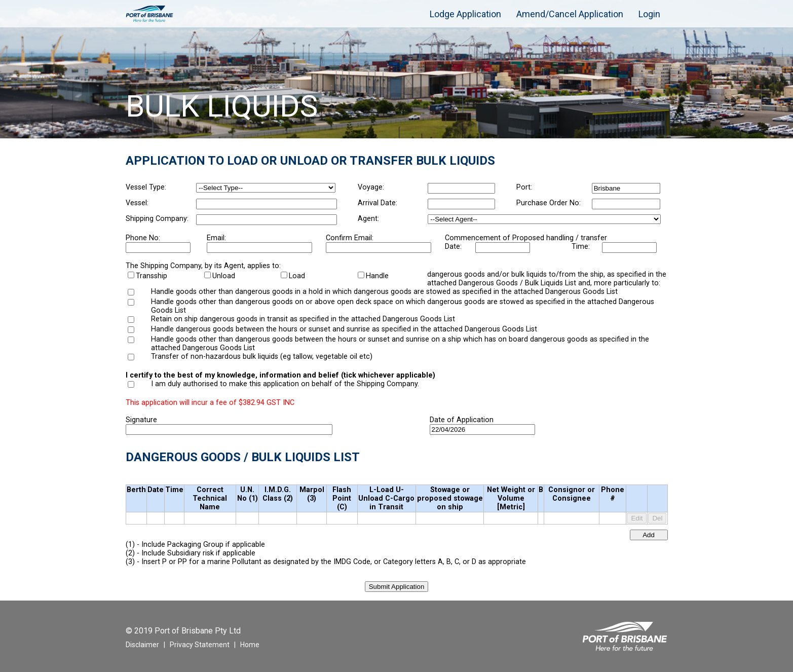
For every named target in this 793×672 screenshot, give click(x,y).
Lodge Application (465, 14)
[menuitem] (414, 9)
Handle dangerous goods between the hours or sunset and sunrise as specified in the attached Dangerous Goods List (344, 329)
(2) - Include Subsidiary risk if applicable (191, 553)
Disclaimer (142, 645)
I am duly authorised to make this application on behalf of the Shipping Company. (285, 384)
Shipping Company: (157, 219)
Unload (224, 276)
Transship (152, 276)
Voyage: (371, 187)
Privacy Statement (200, 645)
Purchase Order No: (549, 203)
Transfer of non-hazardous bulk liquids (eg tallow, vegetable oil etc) (262, 357)
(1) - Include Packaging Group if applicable (195, 545)
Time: (581, 247)
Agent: (368, 219)
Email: (216, 238)
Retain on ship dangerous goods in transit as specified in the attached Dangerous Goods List (303, 319)
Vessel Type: (146, 187)
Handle (377, 276)
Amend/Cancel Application (570, 14)
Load (297, 276)
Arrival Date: (377, 203)
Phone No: (143, 238)
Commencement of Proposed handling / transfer (526, 238)
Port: (524, 187)
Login (649, 14)
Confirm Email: (350, 238)
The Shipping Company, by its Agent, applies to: (203, 266)
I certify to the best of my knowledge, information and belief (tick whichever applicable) (280, 375)
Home (250, 645)
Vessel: (137, 203)
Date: (453, 247)
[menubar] (537, 14)
